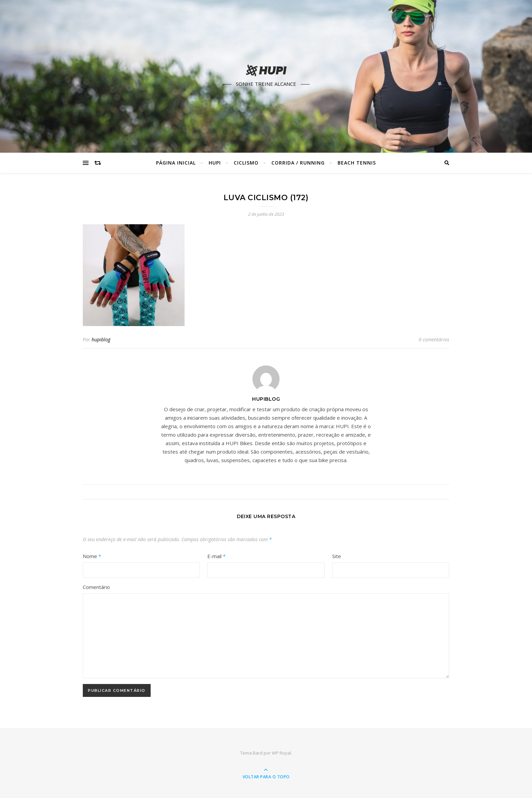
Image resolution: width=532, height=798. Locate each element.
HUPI (215, 163)
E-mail (216, 556)
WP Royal (281, 753)
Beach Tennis (357, 163)
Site (337, 556)
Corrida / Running (298, 163)
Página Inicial (176, 163)
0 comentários (434, 339)
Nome (92, 556)
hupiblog (101, 339)
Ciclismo (246, 163)
